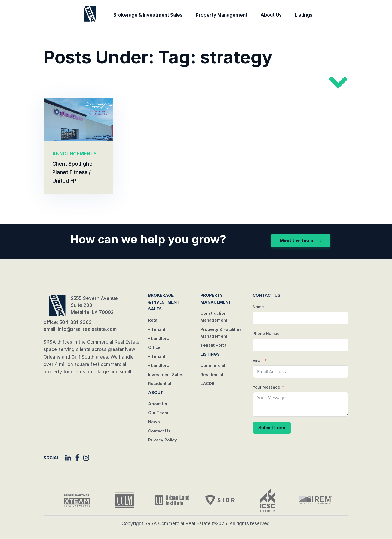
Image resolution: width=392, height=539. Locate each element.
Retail (154, 320)
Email (258, 360)
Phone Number (267, 333)
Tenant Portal (214, 345)
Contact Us (159, 431)
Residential (160, 384)
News (154, 422)
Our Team (158, 413)
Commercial (213, 365)
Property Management (222, 15)
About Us (271, 15)
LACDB (207, 384)
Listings (304, 15)
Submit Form (272, 428)
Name (258, 307)
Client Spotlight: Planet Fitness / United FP (72, 172)
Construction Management (214, 317)
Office (154, 347)
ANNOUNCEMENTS (75, 154)
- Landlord (159, 338)
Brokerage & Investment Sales (148, 15)
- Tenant (157, 329)
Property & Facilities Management (221, 333)
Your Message (266, 387)
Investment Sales (166, 375)
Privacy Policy (163, 440)
